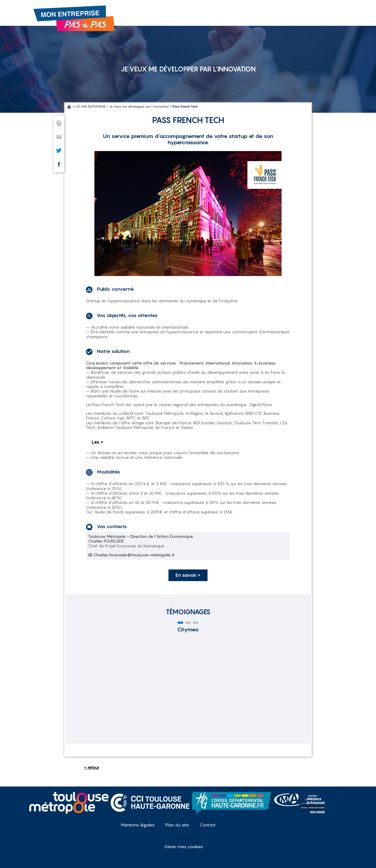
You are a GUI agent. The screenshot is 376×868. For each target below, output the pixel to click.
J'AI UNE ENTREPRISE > (91, 106)
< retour (92, 767)
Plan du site (177, 825)
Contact (208, 825)
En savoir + (188, 575)
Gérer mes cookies (184, 847)
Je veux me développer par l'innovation (139, 106)
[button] (180, 623)
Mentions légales (138, 825)
